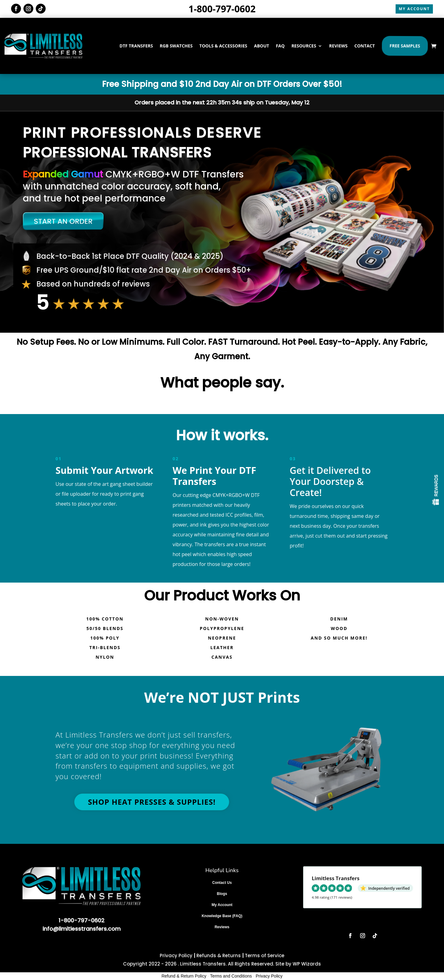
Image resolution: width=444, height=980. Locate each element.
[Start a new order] (119, 221)
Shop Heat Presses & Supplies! (152, 802)
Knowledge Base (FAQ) (222, 916)
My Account (222, 905)
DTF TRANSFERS (136, 46)
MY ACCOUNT (414, 9)
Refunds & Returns (219, 956)
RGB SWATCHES (176, 46)
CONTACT (364, 46)
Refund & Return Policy (184, 976)
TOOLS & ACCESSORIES (223, 46)
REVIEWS (338, 46)
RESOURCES (304, 46)
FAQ (280, 46)
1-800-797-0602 (222, 9)
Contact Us (222, 883)
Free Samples (405, 46)
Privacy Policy (176, 956)
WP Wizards (307, 964)
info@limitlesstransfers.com (82, 929)
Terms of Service (265, 956)
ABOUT (262, 46)
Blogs (222, 894)
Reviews (222, 927)
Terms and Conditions (231, 976)
